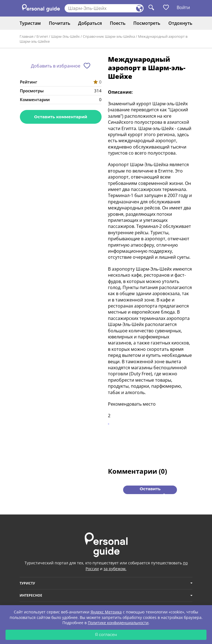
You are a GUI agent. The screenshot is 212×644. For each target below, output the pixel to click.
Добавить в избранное (56, 66)
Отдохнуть (180, 23)
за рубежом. (115, 569)
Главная (26, 36)
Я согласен (106, 635)
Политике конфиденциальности (118, 623)
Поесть (118, 23)
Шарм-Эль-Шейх (65, 36)
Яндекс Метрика (106, 612)
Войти (183, 7)
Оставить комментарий (61, 117)
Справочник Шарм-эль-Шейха (109, 36)
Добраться (90, 23)
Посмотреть (147, 23)
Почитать (60, 23)
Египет (42, 36)
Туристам (30, 23)
